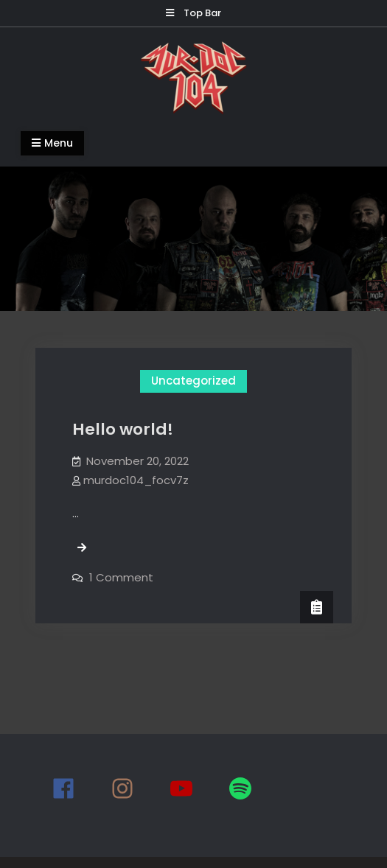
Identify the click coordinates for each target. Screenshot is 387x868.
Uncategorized (193, 381)
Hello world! (123, 429)
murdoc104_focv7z (136, 480)
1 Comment (121, 577)
